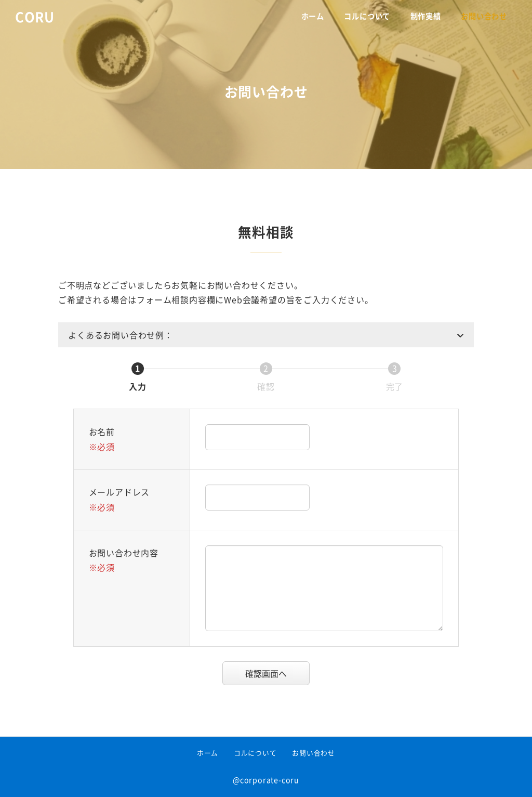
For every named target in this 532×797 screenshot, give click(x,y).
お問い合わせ (314, 753)
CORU (35, 16)
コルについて (255, 753)
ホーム (208, 753)
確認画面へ (276, 673)
